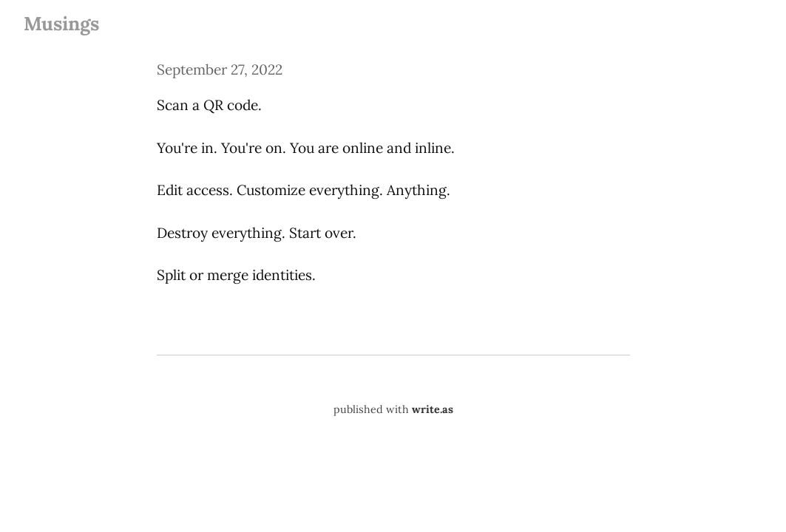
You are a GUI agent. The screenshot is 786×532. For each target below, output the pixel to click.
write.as (433, 409)
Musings (61, 23)
